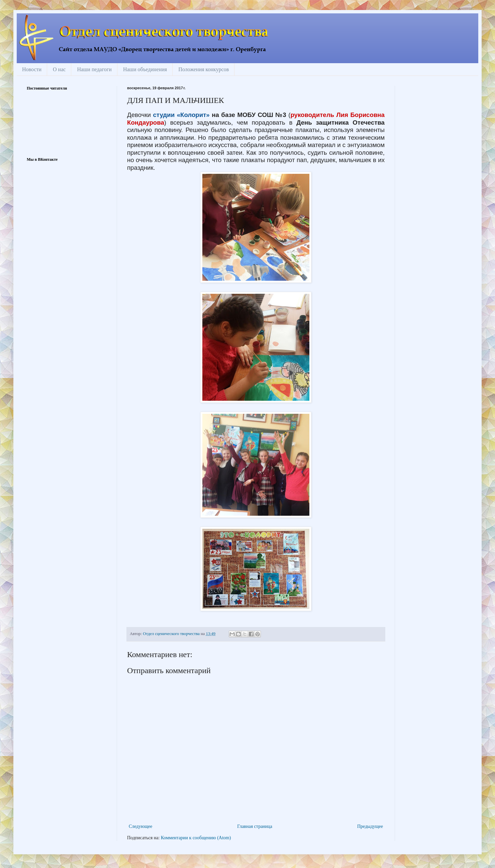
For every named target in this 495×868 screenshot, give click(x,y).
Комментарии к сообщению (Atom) (196, 838)
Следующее (140, 826)
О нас (59, 69)
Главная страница (255, 826)
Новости (32, 69)
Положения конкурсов (204, 69)
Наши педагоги (94, 69)
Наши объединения (145, 69)
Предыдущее (370, 826)
